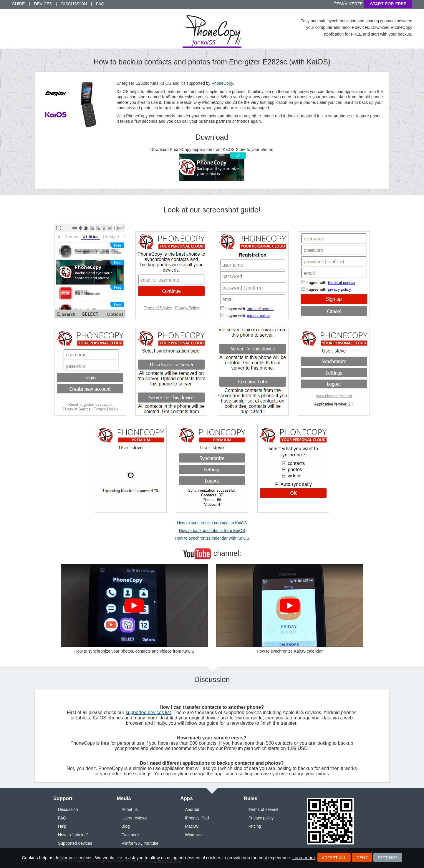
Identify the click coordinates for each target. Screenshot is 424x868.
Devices (43, 4)
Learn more (304, 858)
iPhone (191, 818)
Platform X (131, 843)
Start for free (388, 4)
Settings (388, 857)
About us (130, 809)
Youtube (151, 843)
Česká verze (348, 4)
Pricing (255, 826)
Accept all (334, 857)
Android (192, 809)
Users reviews (135, 818)
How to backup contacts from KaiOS (212, 531)
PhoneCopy (222, 83)
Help (62, 826)
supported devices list (148, 712)
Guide (18, 4)
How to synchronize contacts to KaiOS (212, 523)
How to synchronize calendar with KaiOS (212, 538)
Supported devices (75, 843)
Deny (362, 857)
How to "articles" (73, 835)
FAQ (100, 4)
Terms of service (264, 809)
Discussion (74, 4)
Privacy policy (261, 818)
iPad (205, 818)
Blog (126, 826)
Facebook (131, 835)
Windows (193, 835)
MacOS (192, 826)
